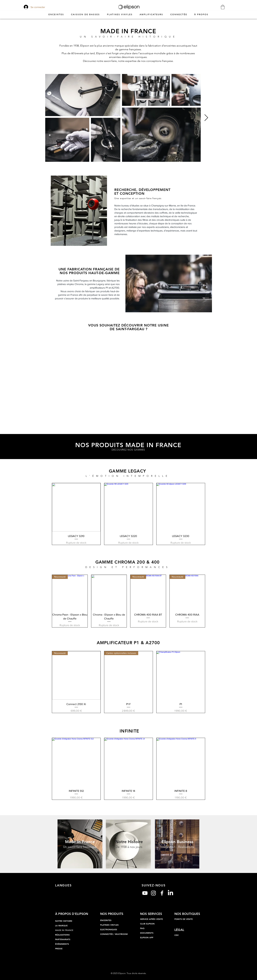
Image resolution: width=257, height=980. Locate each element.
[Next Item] (206, 118)
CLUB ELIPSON (147, 924)
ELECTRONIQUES (109, 929)
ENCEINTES (106, 920)
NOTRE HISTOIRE (64, 921)
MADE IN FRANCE (64, 930)
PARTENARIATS (63, 939)
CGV (177, 935)
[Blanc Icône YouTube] (145, 893)
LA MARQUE (61, 925)
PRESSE (59, 948)
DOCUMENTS (147, 933)
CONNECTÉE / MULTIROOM (114, 934)
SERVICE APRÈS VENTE (151, 919)
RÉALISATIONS (62, 935)
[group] (128, 514)
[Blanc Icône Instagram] (153, 893)
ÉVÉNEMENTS (62, 944)
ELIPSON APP (147, 937)
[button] (223, 7)
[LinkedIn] (170, 893)
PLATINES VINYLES (109, 925)
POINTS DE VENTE (184, 919)
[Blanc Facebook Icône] (162, 893)
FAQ (142, 928)
